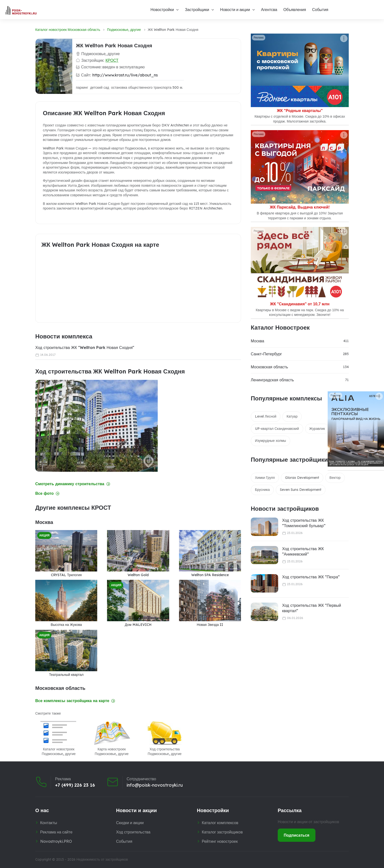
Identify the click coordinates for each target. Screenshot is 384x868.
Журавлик (317, 429)
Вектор (335, 478)
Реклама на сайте (56, 832)
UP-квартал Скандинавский (277, 429)
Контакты (49, 823)
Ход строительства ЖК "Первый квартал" (312, 608)
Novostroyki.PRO (56, 841)
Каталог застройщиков (222, 832)
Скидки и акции (130, 823)
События (320, 10)
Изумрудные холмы (270, 441)
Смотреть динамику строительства (73, 484)
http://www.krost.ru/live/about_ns (125, 75)
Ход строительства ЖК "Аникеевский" (303, 551)
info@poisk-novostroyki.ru (155, 785)
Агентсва (269, 10)
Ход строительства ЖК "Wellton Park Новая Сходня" (85, 347)
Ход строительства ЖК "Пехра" (311, 577)
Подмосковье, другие (124, 30)
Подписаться (297, 835)
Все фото (47, 493)
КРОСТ (112, 60)
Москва (258, 341)
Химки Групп (265, 478)
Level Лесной (266, 416)
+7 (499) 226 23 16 (75, 785)
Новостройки (162, 10)
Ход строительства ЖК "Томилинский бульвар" (304, 523)
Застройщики (197, 10)
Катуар (292, 416)
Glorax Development (302, 478)
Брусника (262, 490)
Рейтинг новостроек (220, 841)
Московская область (269, 367)
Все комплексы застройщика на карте (75, 701)
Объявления (295, 10)
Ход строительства (133, 832)
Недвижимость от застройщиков (102, 859)
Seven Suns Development (301, 490)
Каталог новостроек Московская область (68, 30)
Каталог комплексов (220, 823)
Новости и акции (235, 10)
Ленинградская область (272, 380)
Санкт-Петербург (266, 354)
